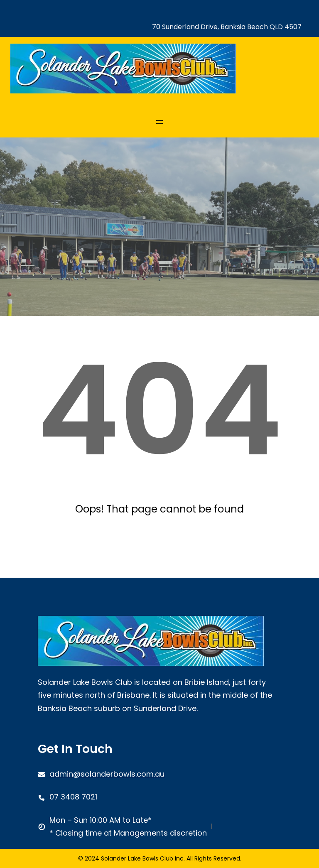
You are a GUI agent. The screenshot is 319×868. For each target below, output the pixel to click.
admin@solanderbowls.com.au (107, 774)
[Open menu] (159, 122)
